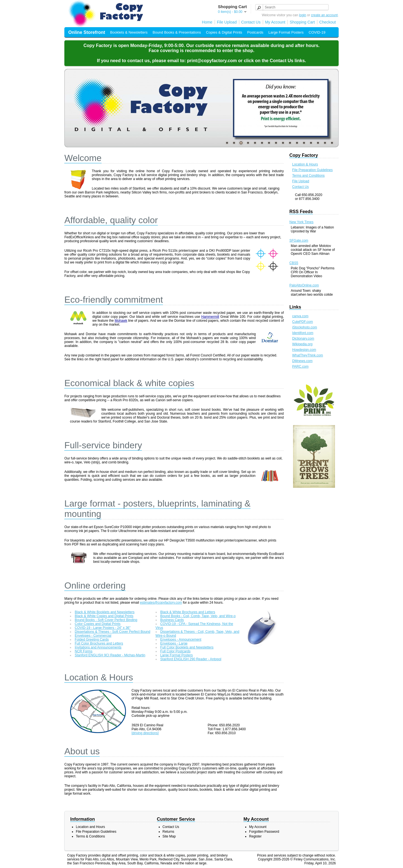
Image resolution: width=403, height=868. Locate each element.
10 (290, 143)
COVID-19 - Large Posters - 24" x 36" (103, 628)
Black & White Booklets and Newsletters (105, 612)
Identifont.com (303, 333)
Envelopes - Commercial (93, 636)
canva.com (300, 316)
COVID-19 (317, 32)
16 (332, 143)
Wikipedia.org (302, 344)
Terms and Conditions (308, 176)
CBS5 (294, 263)
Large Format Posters (286, 32)
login (303, 15)
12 (304, 143)
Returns (168, 832)
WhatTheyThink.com (308, 355)
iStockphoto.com (305, 327)
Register (255, 836)
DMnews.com (302, 361)
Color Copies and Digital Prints (98, 624)
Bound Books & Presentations (177, 32)
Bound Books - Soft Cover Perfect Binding (106, 620)
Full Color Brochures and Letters (99, 643)
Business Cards (172, 620)
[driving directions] (145, 733)
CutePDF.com (303, 322)
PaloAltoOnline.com (304, 285)
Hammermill (210, 317)
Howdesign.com (304, 350)
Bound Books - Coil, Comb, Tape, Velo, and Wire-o (198, 616)
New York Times (301, 222)
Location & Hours (305, 164)
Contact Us (251, 22)
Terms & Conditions (90, 836)
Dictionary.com (303, 339)
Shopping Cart (302, 22)
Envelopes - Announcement (181, 640)
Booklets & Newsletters (129, 32)
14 (318, 143)
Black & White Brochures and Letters (188, 612)
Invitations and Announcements (98, 647)
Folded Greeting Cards (92, 640)
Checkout (328, 22)
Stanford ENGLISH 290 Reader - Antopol (191, 659)
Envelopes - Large (174, 643)
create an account (324, 15)
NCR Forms (84, 651)
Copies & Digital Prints (224, 32)
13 (311, 143)
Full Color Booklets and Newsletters (187, 647)
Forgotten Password (264, 832)
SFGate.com (299, 241)
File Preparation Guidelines (312, 170)
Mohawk (121, 321)
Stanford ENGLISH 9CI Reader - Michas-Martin (110, 655)
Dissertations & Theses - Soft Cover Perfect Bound (113, 632)
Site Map (169, 836)
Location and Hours (90, 827)
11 (297, 143)
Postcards (255, 32)
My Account (275, 22)
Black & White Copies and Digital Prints (104, 616)
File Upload (227, 22)
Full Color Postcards (175, 651)
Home (207, 22)
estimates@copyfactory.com (161, 603)
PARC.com (300, 367)
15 (325, 143)
